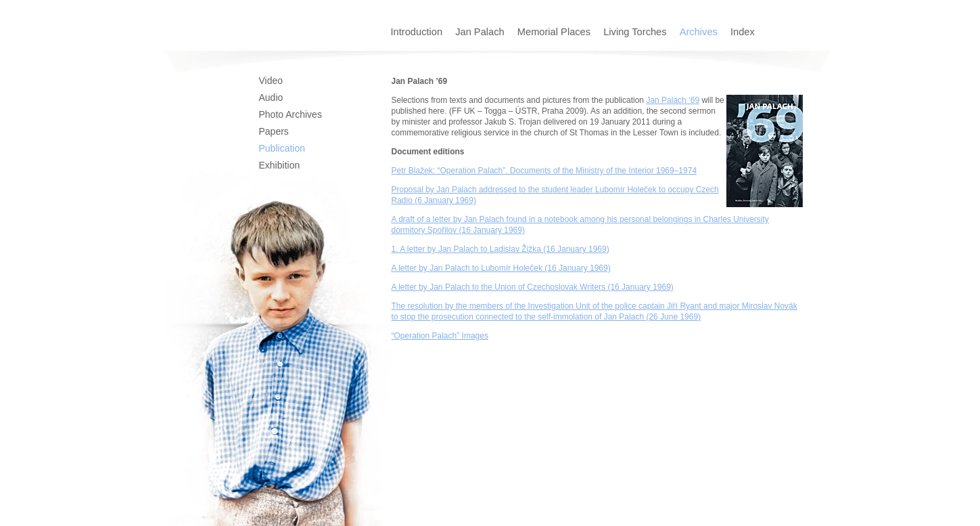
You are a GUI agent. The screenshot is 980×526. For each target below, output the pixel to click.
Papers (274, 131)
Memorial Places (555, 32)
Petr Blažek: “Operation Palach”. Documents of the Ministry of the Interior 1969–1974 (544, 171)
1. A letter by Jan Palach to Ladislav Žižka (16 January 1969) (500, 249)
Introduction (418, 32)
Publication (282, 148)
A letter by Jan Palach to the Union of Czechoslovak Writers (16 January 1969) (533, 287)
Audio (271, 97)
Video (271, 81)
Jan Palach (481, 32)
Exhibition (280, 165)
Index (743, 32)
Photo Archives (290, 114)
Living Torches (636, 32)
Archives (700, 32)
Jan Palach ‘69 (673, 100)
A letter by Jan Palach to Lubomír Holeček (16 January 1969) (501, 268)
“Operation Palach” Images (440, 336)
